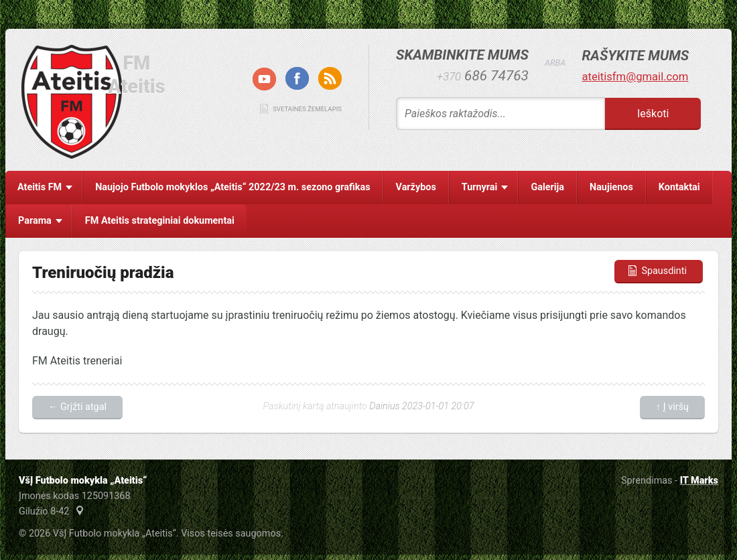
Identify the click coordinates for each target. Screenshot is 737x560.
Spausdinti (656, 271)
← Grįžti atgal (77, 407)
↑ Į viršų (672, 407)
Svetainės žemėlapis (307, 109)
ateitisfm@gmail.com (635, 77)
